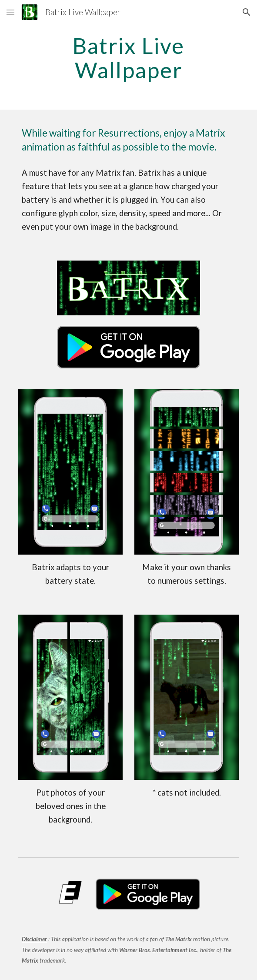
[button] (10, 12)
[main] (128, 58)
